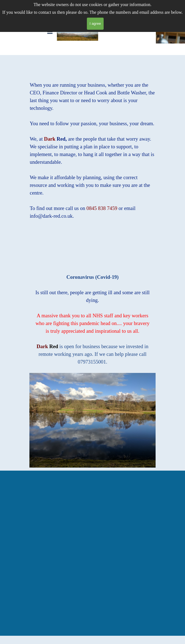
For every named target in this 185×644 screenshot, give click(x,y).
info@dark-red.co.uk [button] (51, 216)
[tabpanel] (93, 147)
